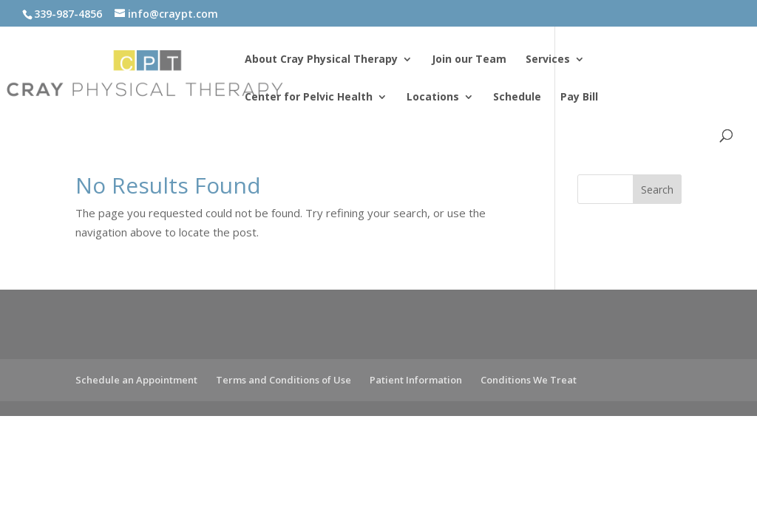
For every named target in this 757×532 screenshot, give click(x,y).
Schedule (517, 98)
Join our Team (469, 60)
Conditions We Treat (529, 380)
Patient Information (416, 380)
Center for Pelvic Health (309, 98)
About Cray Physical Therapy (321, 60)
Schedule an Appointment (136, 380)
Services (548, 60)
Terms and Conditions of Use (284, 380)
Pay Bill (579, 98)
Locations (433, 98)
